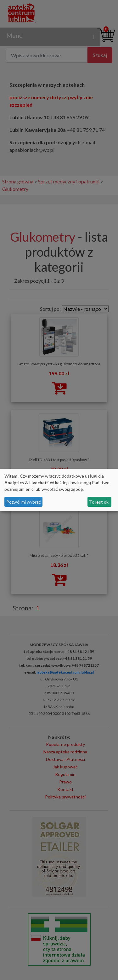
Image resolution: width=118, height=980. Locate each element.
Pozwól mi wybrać (24, 502)
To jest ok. (99, 502)
